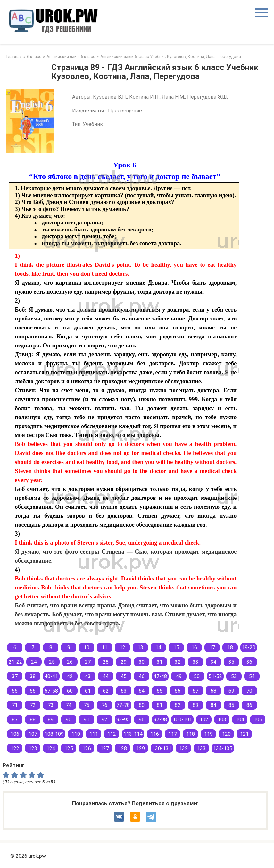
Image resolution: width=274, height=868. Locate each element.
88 (33, 720)
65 (160, 691)
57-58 (51, 691)
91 (87, 720)
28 (106, 662)
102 (204, 720)
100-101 (182, 720)
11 (104, 648)
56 (33, 691)
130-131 (162, 748)
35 (231, 662)
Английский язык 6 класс (71, 57)
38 (33, 676)
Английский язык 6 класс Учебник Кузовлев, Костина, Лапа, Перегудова (171, 57)
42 (70, 676)
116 (155, 734)
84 (213, 705)
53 (234, 676)
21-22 (15, 662)
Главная (14, 57)
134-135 (223, 748)
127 (105, 748)
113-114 (133, 734)
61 (88, 691)
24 (34, 662)
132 (183, 748)
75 (87, 705)
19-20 (249, 648)
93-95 (123, 720)
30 (142, 662)
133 (201, 748)
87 (15, 720)
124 (51, 748)
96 (142, 720)
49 (179, 676)
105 (258, 720)
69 (231, 691)
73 (51, 705)
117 (173, 734)
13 (140, 648)
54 (252, 676)
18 (230, 648)
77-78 (123, 705)
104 (240, 720)
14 (158, 648)
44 (106, 676)
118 (191, 734)
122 (15, 748)
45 (124, 676)
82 (178, 705)
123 (33, 748)
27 (88, 662)
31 (160, 662)
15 (176, 648)
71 (15, 705)
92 (104, 720)
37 (15, 676)
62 (106, 691)
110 (76, 734)
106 (15, 734)
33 (195, 662)
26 (70, 662)
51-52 (215, 676)
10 (87, 648)
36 (249, 662)
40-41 (51, 676)
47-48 (160, 676)
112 (112, 734)
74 (69, 705)
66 (178, 691)
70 (249, 691)
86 (249, 705)
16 (194, 648)
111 (94, 734)
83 (195, 705)
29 (124, 662)
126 (87, 748)
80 (142, 705)
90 (69, 720)
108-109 (54, 734)
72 (33, 705)
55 (15, 691)
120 (226, 734)
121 (244, 734)
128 (123, 748)
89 (51, 720)
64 (142, 691)
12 (122, 648)
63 (124, 691)
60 (70, 691)
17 (212, 648)
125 (69, 748)
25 (52, 662)
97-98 (160, 720)
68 (213, 691)
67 (195, 691)
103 (222, 720)
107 (33, 734)
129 (141, 748)
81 (160, 705)
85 (231, 705)
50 (197, 676)
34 (213, 662)
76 (104, 705)
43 (88, 676)
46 (142, 676)
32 (178, 662)
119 (208, 734)
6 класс (34, 57)
